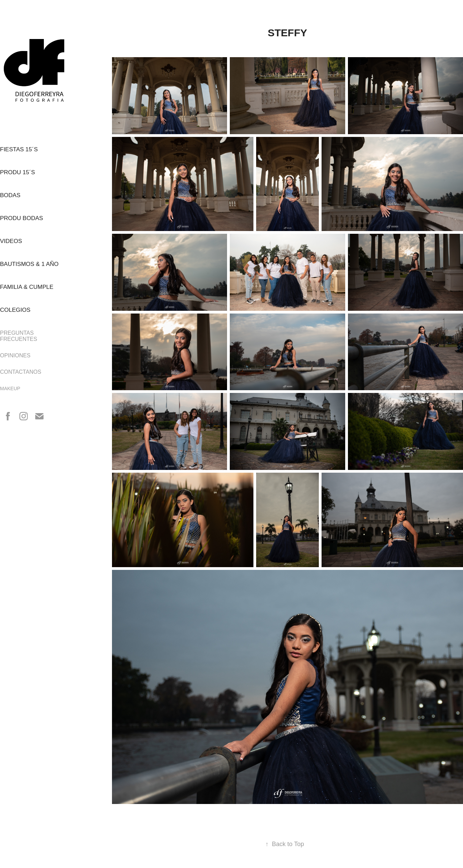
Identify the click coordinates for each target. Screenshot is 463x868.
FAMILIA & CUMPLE (27, 287)
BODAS (10, 195)
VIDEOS (11, 241)
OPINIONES (15, 355)
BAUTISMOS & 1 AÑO (29, 264)
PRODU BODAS (22, 218)
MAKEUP (10, 388)
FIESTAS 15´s (19, 149)
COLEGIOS (15, 310)
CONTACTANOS (21, 372)
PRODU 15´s (17, 172)
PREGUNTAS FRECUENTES (18, 336)
